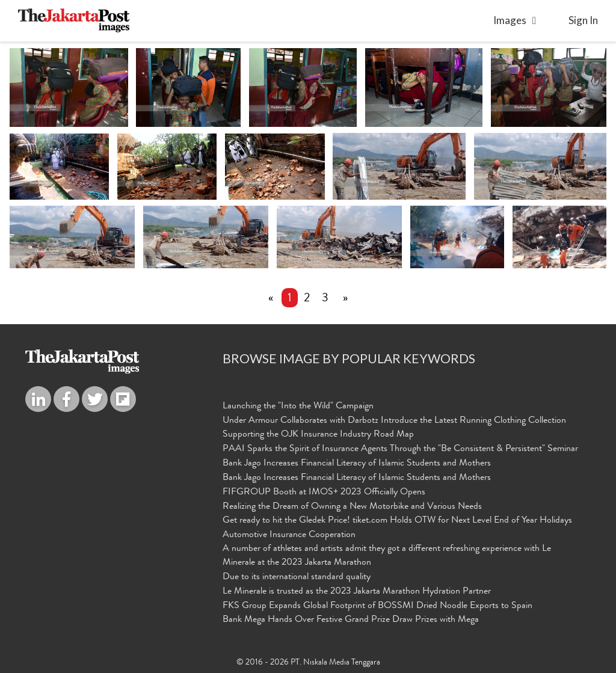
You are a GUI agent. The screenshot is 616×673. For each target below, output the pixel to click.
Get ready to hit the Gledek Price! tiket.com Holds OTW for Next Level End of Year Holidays (397, 521)
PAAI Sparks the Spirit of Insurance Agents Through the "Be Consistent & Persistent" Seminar (400, 449)
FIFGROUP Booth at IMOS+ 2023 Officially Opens (324, 493)
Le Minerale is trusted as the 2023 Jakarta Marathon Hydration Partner (357, 592)
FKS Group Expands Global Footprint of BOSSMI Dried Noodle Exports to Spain (377, 606)
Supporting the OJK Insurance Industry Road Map (318, 435)
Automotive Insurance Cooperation (289, 535)
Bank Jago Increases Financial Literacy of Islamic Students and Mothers (357, 464)
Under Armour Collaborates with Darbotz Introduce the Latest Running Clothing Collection (394, 421)
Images (510, 20)
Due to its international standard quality (297, 577)
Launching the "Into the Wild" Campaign (298, 407)
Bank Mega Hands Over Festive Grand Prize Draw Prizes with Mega (351, 620)
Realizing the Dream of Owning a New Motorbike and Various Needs (352, 507)
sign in (583, 20)
